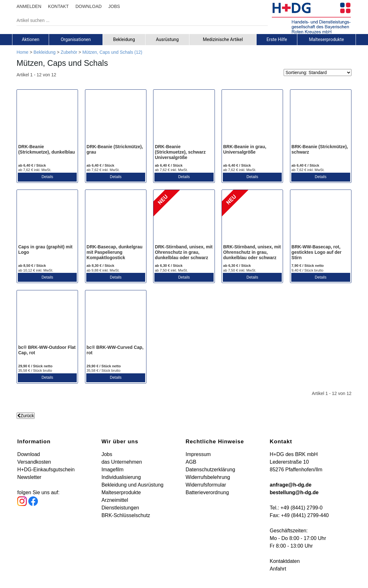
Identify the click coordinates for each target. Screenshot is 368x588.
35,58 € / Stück (35, 370)
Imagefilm (113, 470)
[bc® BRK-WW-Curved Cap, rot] (116, 318)
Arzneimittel (115, 500)
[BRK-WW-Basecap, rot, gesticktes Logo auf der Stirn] (321, 218)
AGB (191, 462)
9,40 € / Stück (308, 270)
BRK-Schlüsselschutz (126, 515)
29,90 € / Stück (35, 366)
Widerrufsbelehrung (208, 477)
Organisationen (76, 39)
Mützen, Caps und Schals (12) (112, 52)
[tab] (31, 39)
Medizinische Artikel (223, 39)
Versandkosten (34, 462)
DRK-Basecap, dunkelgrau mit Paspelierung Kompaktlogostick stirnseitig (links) (115, 255)
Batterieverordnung (207, 492)
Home (22, 52)
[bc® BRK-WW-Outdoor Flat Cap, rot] (47, 318)
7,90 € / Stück (308, 266)
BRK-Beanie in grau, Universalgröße (245, 149)
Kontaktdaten (285, 561)
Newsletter (29, 477)
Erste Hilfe (277, 39)
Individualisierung (121, 477)
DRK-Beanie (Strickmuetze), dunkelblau (46, 149)
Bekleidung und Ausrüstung (133, 485)
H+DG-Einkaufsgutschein (46, 470)
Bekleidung (124, 39)
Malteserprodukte (327, 39)
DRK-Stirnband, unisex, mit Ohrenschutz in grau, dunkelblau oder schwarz (184, 252)
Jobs (107, 454)
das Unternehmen (122, 462)
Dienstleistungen (120, 508)
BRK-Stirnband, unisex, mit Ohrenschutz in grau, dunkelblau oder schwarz (252, 252)
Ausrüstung (167, 39)
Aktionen (30, 39)
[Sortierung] (318, 73)
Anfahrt (278, 569)
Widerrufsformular (206, 485)
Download (28, 454)
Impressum (198, 454)
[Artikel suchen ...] (137, 20)
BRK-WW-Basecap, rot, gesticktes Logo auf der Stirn (317, 252)
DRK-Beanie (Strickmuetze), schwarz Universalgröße (180, 152)
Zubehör (69, 52)
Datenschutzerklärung (210, 470)
